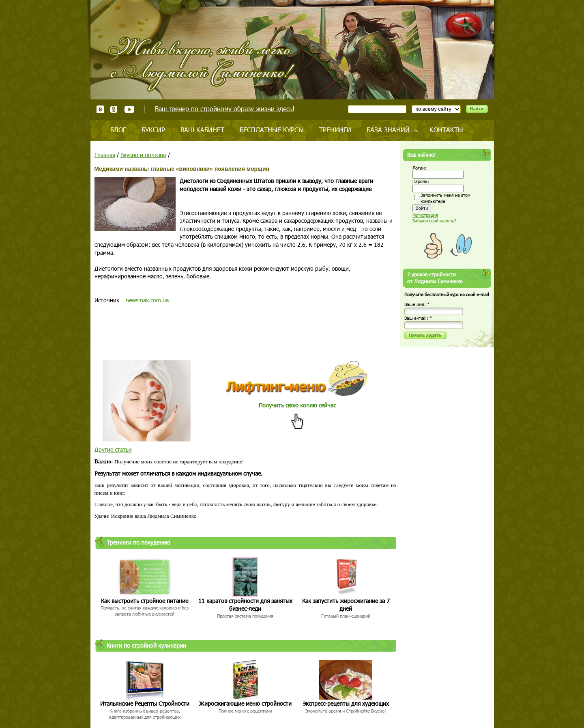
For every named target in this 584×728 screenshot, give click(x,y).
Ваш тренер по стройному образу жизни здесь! (225, 109)
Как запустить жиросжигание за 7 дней (346, 605)
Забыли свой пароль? (434, 221)
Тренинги (335, 130)
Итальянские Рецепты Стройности (145, 703)
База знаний (388, 130)
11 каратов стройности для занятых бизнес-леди (245, 605)
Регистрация (425, 215)
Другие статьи (113, 449)
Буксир (153, 130)
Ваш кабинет (202, 130)
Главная (105, 155)
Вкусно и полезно (143, 155)
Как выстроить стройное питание (145, 601)
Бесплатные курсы (272, 130)
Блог (118, 130)
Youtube (129, 109)
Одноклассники (114, 109)
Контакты (446, 130)
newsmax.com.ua (147, 300)
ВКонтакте (100, 109)
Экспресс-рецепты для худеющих (346, 703)
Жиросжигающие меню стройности (245, 703)
